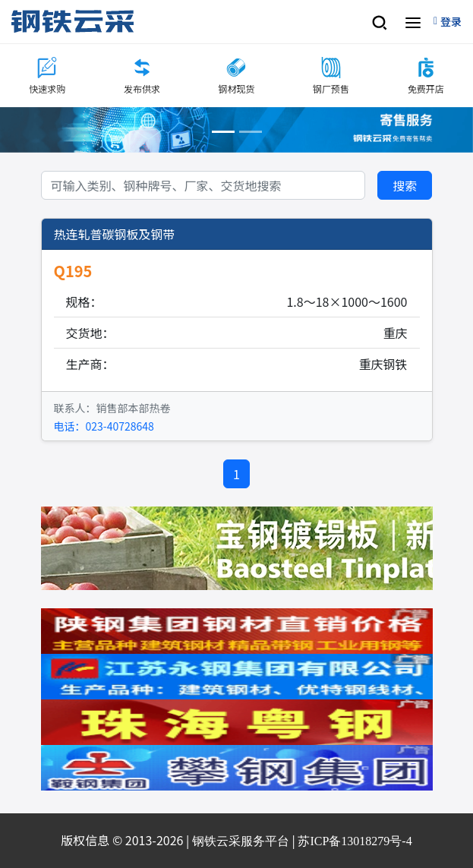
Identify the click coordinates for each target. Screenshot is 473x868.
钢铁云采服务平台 (241, 841)
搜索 (405, 185)
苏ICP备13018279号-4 (355, 841)
